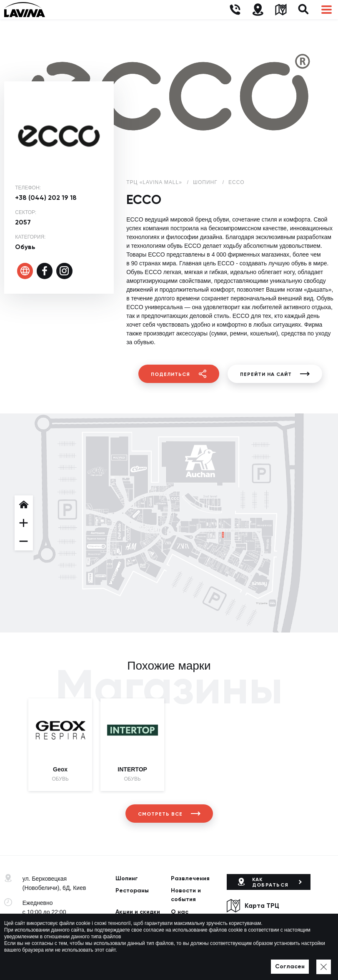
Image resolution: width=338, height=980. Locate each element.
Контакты (130, 937)
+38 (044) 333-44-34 (49, 927)
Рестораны (132, 891)
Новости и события (186, 895)
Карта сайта (182, 962)
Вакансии (185, 924)
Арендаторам (136, 924)
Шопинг (127, 878)
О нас (180, 912)
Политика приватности (133, 962)
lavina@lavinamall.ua (50, 936)
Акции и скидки (138, 912)
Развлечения (190, 878)
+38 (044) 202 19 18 (46, 198)
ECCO (237, 182)
